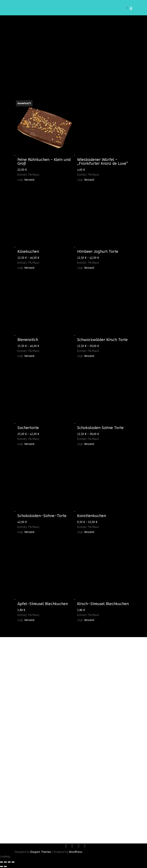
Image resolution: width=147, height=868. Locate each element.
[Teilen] (9, 862)
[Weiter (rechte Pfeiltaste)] (5, 866)
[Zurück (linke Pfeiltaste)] (2, 866)
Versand (29, 180)
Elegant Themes (41, 852)
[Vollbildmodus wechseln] (5, 862)
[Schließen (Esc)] (13, 862)
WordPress (76, 852)
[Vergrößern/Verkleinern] (2, 862)
